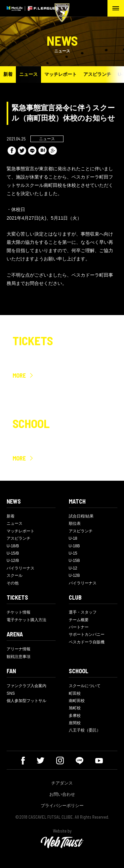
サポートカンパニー (87, 634)
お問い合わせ (62, 794)
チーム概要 (79, 620)
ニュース (28, 74)
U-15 (73, 553)
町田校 (75, 693)
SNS (11, 693)
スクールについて (85, 686)
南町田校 (77, 701)
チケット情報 (19, 612)
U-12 (73, 568)
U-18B (74, 546)
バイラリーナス (21, 568)
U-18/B (13, 546)
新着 (8, 74)
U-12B (74, 575)
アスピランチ (97, 74)
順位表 (75, 523)
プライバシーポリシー (62, 806)
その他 (13, 583)
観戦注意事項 (19, 657)
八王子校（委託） (85, 730)
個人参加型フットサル (26, 701)
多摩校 (75, 716)
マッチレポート (61, 74)
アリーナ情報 (19, 649)
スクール (15, 575)
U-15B (74, 561)
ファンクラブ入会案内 (26, 686)
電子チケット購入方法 (26, 620)
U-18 (73, 538)
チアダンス (62, 783)
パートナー (79, 627)
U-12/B (13, 561)
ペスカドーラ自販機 (87, 642)
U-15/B (13, 553)
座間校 (75, 723)
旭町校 (75, 708)
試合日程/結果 (81, 516)
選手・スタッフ (83, 612)
